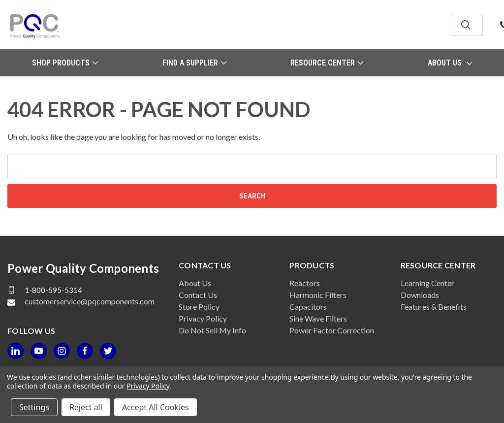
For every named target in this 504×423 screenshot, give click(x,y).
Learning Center (427, 283)
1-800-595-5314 (53, 290)
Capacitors (308, 307)
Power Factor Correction (332, 330)
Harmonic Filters (318, 295)
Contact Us (198, 295)
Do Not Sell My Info (212, 330)
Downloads (420, 295)
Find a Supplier (194, 63)
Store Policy (199, 307)
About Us (450, 63)
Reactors (305, 283)
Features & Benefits (434, 307)
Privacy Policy (203, 318)
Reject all (86, 407)
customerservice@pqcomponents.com (90, 301)
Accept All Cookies (156, 407)
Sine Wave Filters (318, 318)
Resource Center (327, 63)
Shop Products (65, 63)
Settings (34, 407)
